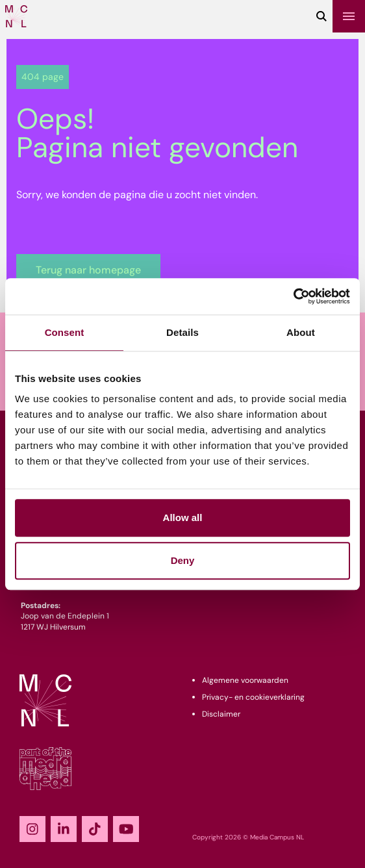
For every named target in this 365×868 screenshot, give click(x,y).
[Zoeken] (321, 16)
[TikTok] (95, 829)
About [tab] (301, 332)
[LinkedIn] (64, 829)
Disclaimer (221, 714)
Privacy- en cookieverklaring (253, 697)
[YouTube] (126, 829)
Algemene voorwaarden (245, 680)
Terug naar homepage (88, 270)
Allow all (183, 517)
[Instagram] (32, 829)
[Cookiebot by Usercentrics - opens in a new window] (293, 296)
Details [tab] (182, 332)
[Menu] (349, 16)
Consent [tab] (65, 332)
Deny (183, 560)
